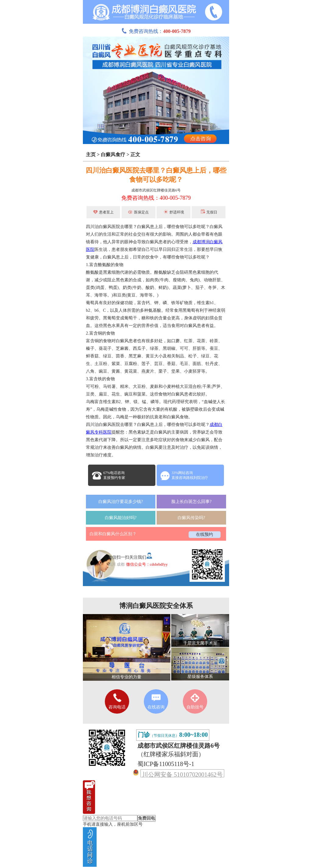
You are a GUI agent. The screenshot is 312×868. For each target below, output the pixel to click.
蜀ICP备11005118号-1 (166, 764)
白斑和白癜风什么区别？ (113, 534)
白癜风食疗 (113, 155)
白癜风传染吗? (191, 518)
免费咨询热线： (156, 31)
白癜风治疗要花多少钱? (121, 502)
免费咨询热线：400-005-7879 (156, 198)
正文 (135, 155)
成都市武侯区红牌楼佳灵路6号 (156, 190)
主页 (91, 155)
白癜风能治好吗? (121, 518)
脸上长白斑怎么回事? (191, 502)
